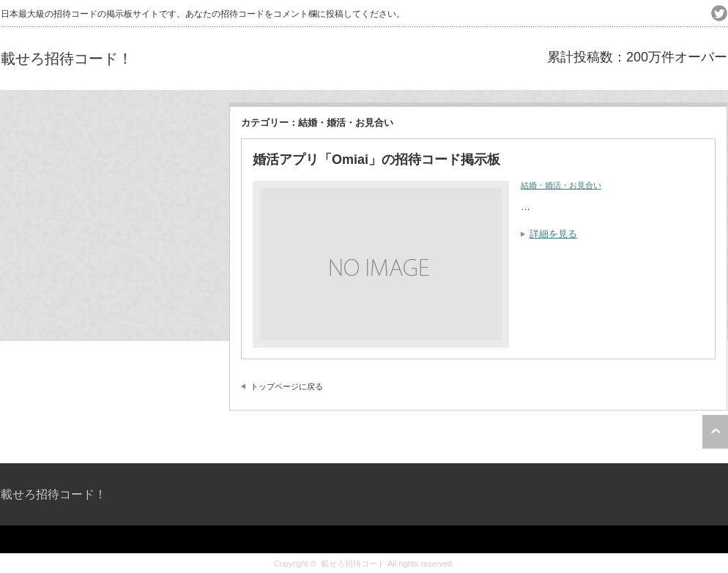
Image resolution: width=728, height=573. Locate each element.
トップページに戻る (287, 386)
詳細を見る (553, 234)
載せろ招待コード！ (67, 59)
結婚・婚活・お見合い (561, 185)
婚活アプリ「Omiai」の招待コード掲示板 (376, 160)
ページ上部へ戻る (715, 432)
